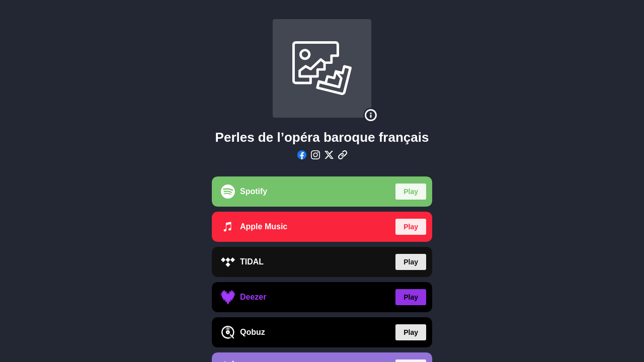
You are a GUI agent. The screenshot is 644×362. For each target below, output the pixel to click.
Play (411, 192)
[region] (322, 181)
